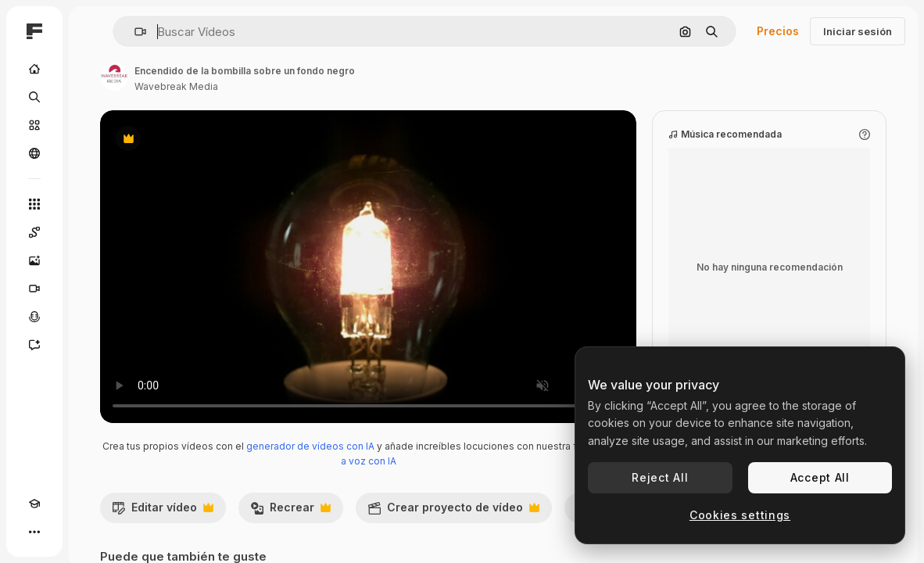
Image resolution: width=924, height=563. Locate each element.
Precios (778, 31)
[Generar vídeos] (34, 289)
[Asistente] (34, 345)
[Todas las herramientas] (34, 204)
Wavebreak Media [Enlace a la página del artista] (176, 86)
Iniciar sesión (858, 31)
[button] (134, 32)
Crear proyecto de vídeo (453, 511)
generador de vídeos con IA (310, 446)
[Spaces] (34, 232)
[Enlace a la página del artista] (114, 77)
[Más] (34, 532)
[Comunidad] (34, 153)
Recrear (290, 511)
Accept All (820, 477)
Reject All (660, 477)
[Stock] (34, 125)
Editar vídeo (163, 511)
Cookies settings (740, 515)
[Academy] (34, 504)
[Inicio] (34, 69)
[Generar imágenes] (34, 260)
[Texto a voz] (34, 317)
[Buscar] (34, 97)
